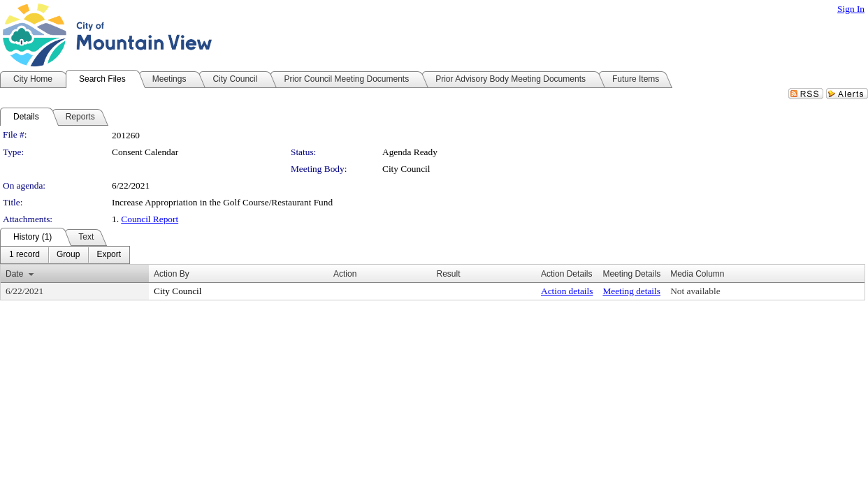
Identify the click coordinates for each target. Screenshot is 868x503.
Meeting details (631, 291)
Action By (172, 274)
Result (448, 274)
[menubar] (65, 255)
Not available (695, 291)
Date (14, 274)
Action (345, 274)
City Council (406, 169)
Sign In (851, 9)
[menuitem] (24, 255)
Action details (567, 291)
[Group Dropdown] (68, 255)
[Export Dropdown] (109, 255)
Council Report (150, 219)
